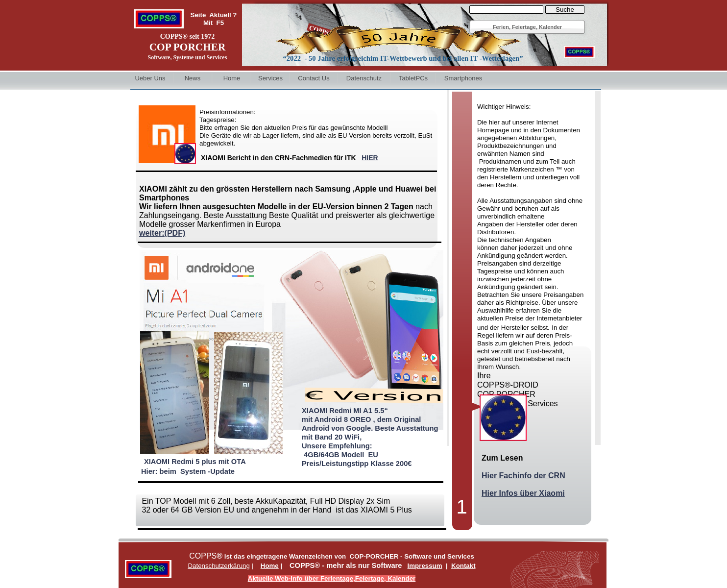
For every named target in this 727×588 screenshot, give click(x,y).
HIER (370, 158)
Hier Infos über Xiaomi (523, 493)
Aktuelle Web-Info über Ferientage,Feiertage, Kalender (332, 578)
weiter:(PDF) (162, 233)
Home (270, 566)
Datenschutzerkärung (218, 566)
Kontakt (463, 566)
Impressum (425, 566)
